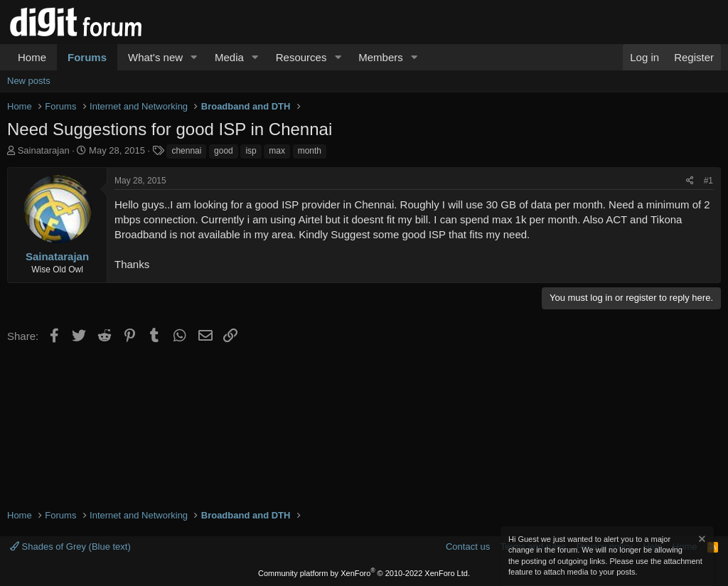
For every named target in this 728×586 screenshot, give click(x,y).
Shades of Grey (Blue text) (70, 547)
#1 (708, 181)
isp (251, 151)
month (310, 151)
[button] (194, 57)
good (224, 151)
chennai (186, 151)
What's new (155, 57)
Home (32, 57)
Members (381, 57)
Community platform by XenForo (364, 573)
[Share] (690, 181)
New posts (29, 81)
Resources (301, 57)
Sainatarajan (44, 150)
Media (229, 57)
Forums (87, 57)
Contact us (468, 547)
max (277, 151)
